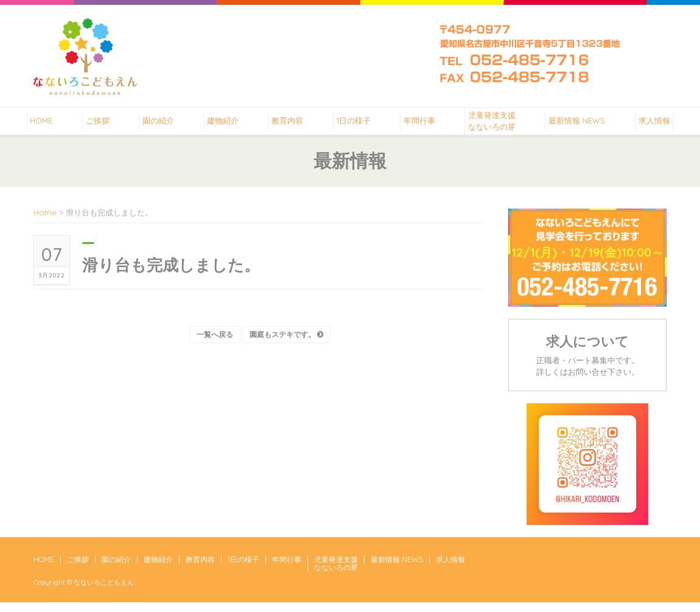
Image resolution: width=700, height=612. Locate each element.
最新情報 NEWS (583, 125)
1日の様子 (354, 125)
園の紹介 (153, 125)
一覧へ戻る (215, 344)
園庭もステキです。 (286, 344)
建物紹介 (220, 125)
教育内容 (287, 125)
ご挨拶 (90, 125)
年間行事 (422, 125)
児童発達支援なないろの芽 (497, 126)
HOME (33, 125)
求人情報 (662, 125)
